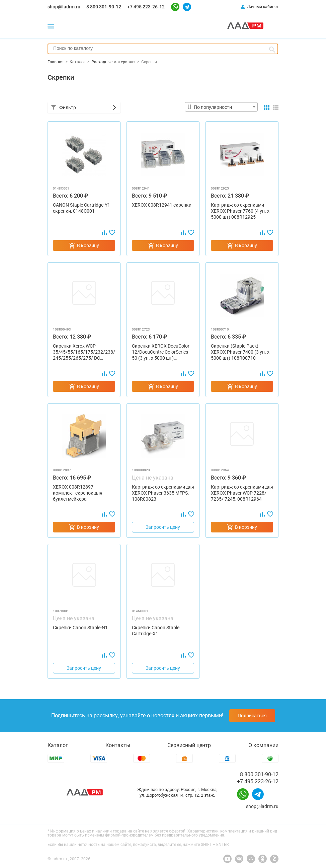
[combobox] (163, 49)
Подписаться (252, 716)
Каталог (58, 745)
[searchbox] (163, 48)
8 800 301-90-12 (104, 7)
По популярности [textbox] (213, 107)
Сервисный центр (189, 745)
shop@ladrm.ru (64, 7)
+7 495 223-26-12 (146, 7)
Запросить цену (163, 527)
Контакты (118, 745)
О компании (263, 745)
